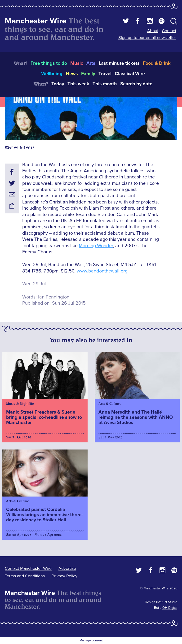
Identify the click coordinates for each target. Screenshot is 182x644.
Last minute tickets (119, 63)
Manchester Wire (36, 21)
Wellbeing (52, 74)
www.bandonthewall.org (102, 271)
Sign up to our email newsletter (147, 38)
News (72, 74)
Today (58, 84)
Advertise (67, 568)
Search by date (136, 84)
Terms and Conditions (25, 576)
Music (77, 63)
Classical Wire (130, 74)
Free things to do (49, 63)
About (153, 31)
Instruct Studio (167, 602)
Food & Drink (157, 63)
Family (88, 74)
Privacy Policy (64, 576)
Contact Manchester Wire (28, 568)
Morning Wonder (96, 246)
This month (105, 84)
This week (78, 84)
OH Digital (170, 608)
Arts (91, 63)
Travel (105, 74)
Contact (169, 31)
